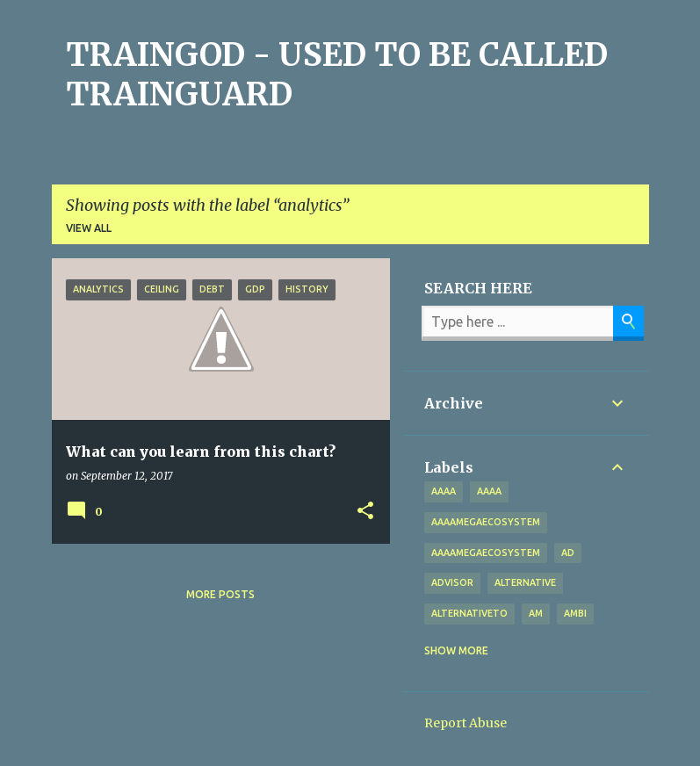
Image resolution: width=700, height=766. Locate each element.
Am (536, 613)
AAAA (489, 491)
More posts (220, 594)
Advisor (452, 582)
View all (89, 228)
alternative (525, 582)
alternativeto (469, 613)
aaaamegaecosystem (486, 522)
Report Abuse (465, 723)
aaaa (444, 491)
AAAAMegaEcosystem (486, 553)
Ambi (575, 613)
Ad (568, 553)
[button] (365, 511)
